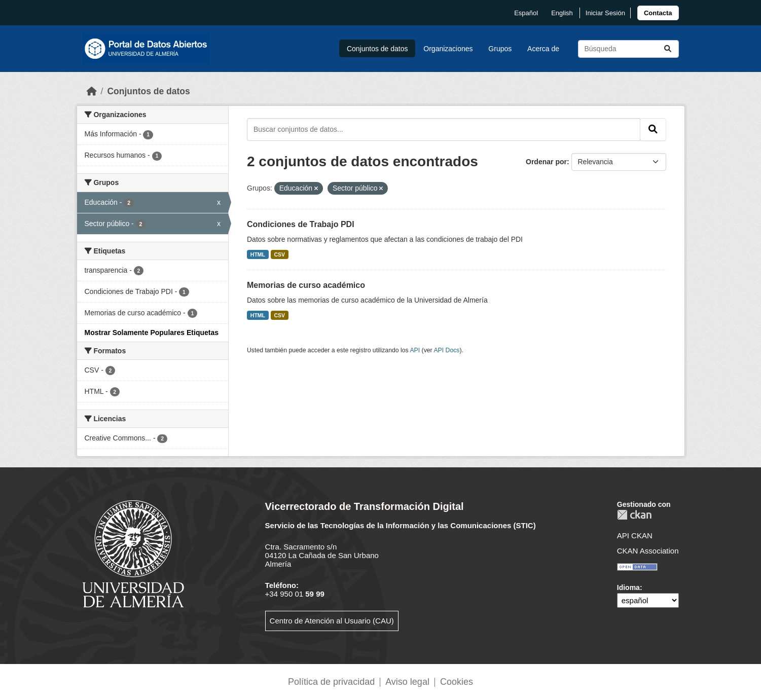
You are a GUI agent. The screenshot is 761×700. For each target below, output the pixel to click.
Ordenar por (546, 162)
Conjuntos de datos (377, 49)
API (415, 350)
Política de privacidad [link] (331, 682)
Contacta (658, 13)
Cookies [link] (457, 682)
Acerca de (543, 49)
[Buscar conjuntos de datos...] (628, 49)
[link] (658, 13)
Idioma (628, 587)
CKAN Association (648, 551)
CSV (280, 254)
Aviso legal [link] (407, 682)
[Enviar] (668, 49)
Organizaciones (448, 49)
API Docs (446, 350)
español (526, 13)
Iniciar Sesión (605, 13)
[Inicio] (92, 91)
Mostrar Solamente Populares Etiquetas (152, 333)
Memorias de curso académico (306, 285)
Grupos (500, 49)
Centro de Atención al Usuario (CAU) (332, 621)
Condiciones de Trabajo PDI (301, 224)
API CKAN (635, 536)
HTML (258, 254)
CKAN (634, 515)
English (562, 13)
